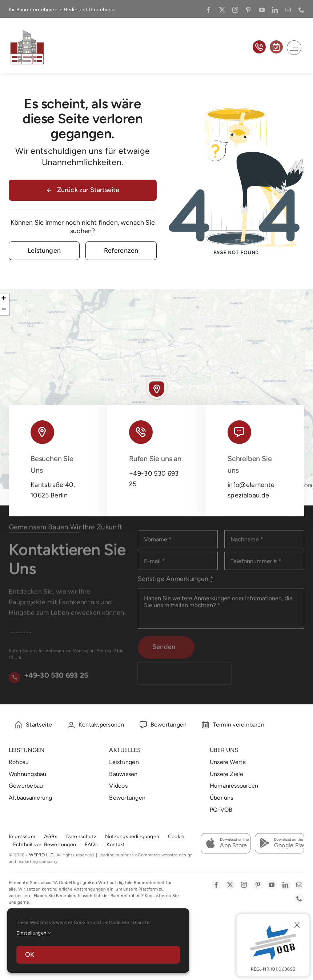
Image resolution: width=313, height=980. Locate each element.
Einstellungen (33, 933)
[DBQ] (273, 945)
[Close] (297, 925)
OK (30, 955)
